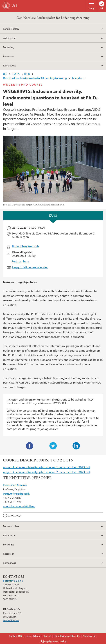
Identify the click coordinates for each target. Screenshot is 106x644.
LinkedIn (76, 446)
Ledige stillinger (33, 636)
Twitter (53, 446)
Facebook (30, 446)
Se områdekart (11, 620)
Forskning (9, 47)
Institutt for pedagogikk (16, 494)
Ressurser (8, 56)
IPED (27, 74)
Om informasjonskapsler (67, 636)
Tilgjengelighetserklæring (53, 641)
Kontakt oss (9, 65)
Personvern (89, 636)
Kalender (77, 78)
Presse (48, 636)
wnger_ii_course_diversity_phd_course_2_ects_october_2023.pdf (47, 472)
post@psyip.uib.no (13, 581)
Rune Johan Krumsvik (26, 246)
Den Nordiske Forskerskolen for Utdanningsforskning (53, 18)
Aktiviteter (9, 38)
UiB (5, 74)
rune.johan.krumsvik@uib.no (19, 506)
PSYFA (16, 74)
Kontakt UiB (15, 636)
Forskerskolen (11, 29)
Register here (20, 261)
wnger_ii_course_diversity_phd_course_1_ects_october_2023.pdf (47, 467)
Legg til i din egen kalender (30, 267)
